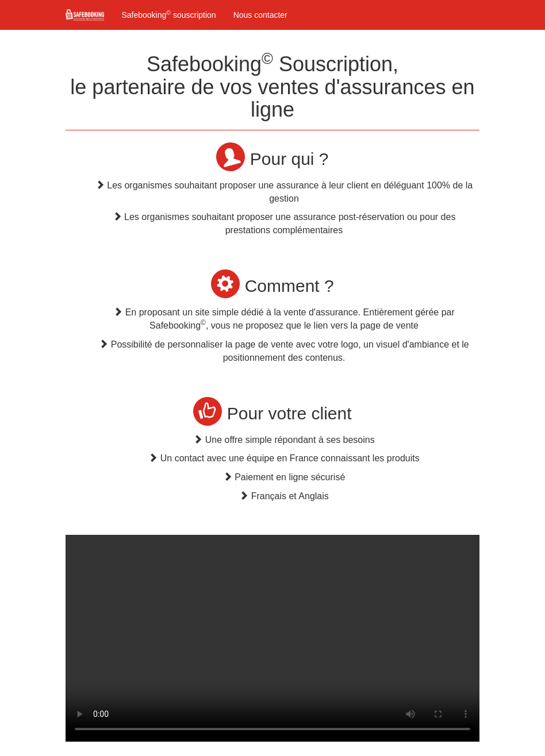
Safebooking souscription (168, 14)
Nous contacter (260, 15)
